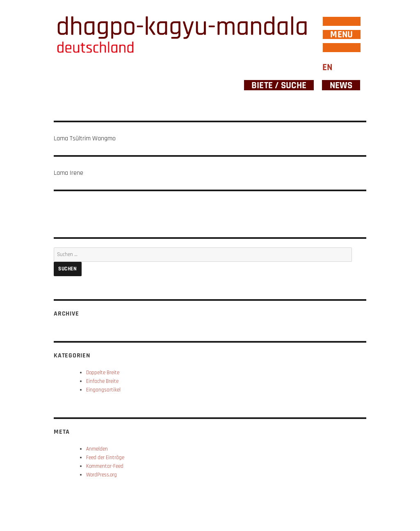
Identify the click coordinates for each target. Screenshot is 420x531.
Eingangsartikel (103, 390)
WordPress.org (102, 475)
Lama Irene (68, 173)
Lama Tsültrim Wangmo (85, 138)
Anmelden (97, 449)
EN (327, 68)
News (341, 85)
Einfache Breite (102, 381)
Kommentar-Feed (105, 466)
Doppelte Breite (103, 373)
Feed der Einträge (105, 458)
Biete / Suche (279, 85)
